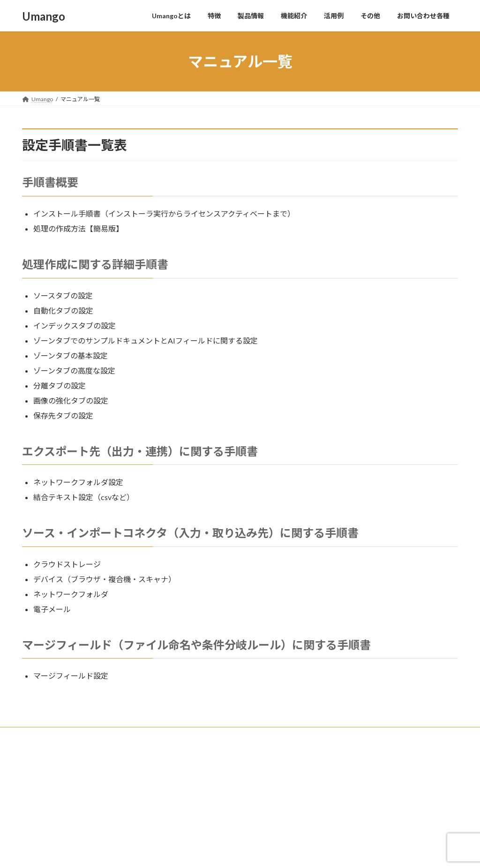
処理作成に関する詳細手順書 (95, 264)
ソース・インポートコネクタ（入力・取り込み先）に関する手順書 (190, 533)
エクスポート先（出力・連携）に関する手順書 (140, 451)
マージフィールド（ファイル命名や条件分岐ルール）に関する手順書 (196, 645)
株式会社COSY (50, 756)
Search (436, 757)
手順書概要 (50, 182)
